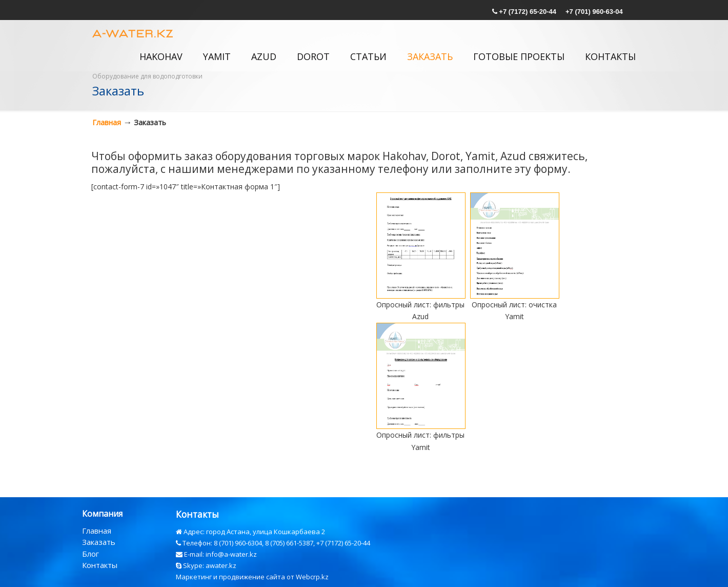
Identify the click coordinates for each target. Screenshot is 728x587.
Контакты (100, 565)
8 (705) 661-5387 (289, 543)
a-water (134, 32)
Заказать (99, 542)
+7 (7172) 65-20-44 (528, 12)
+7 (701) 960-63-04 (594, 12)
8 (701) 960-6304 (238, 543)
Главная (107, 122)
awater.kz (221, 565)
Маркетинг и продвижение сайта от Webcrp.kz (252, 577)
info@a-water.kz (231, 554)
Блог (90, 554)
